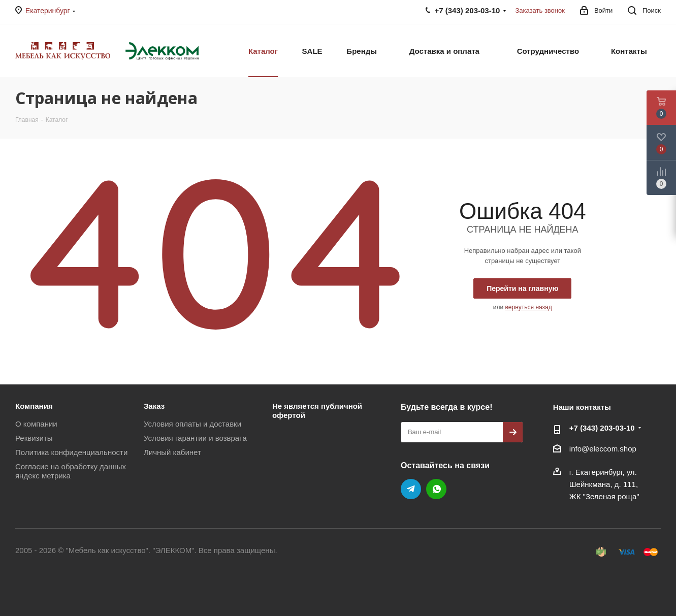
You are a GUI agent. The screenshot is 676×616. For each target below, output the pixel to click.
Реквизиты (34, 438)
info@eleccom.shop (603, 449)
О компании (36, 424)
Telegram (411, 489)
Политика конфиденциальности (71, 452)
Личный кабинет (172, 452)
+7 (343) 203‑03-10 (602, 428)
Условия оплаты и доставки (192, 424)
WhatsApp (436, 489)
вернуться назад (529, 307)
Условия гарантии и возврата (195, 438)
